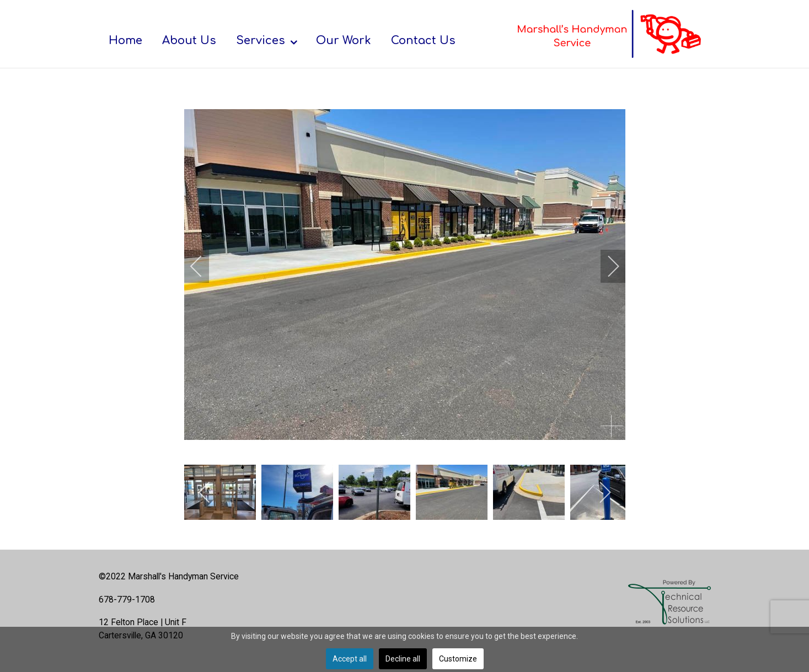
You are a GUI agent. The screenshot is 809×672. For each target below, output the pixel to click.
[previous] (203, 266)
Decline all (403, 659)
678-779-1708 (127, 600)
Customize (458, 659)
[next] (606, 266)
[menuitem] (125, 40)
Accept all (350, 659)
